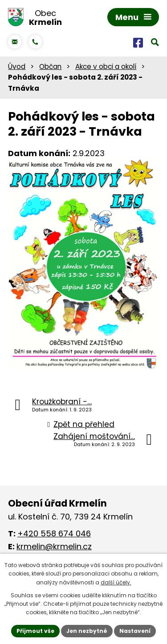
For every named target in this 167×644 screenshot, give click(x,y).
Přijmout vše (35, 631)
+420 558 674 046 (54, 533)
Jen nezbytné (87, 631)
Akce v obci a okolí (106, 66)
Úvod (17, 66)
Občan (50, 66)
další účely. (116, 582)
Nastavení (135, 631)
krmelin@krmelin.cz (54, 546)
